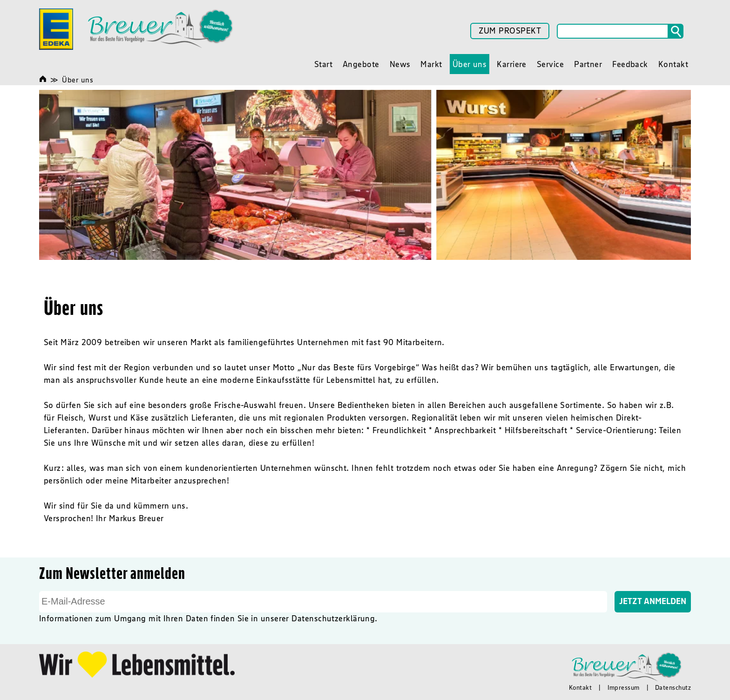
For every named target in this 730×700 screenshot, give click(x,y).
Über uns (78, 80)
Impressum (624, 687)
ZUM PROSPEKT (510, 31)
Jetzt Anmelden (653, 601)
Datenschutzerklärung (333, 618)
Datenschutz (673, 687)
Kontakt (580, 687)
